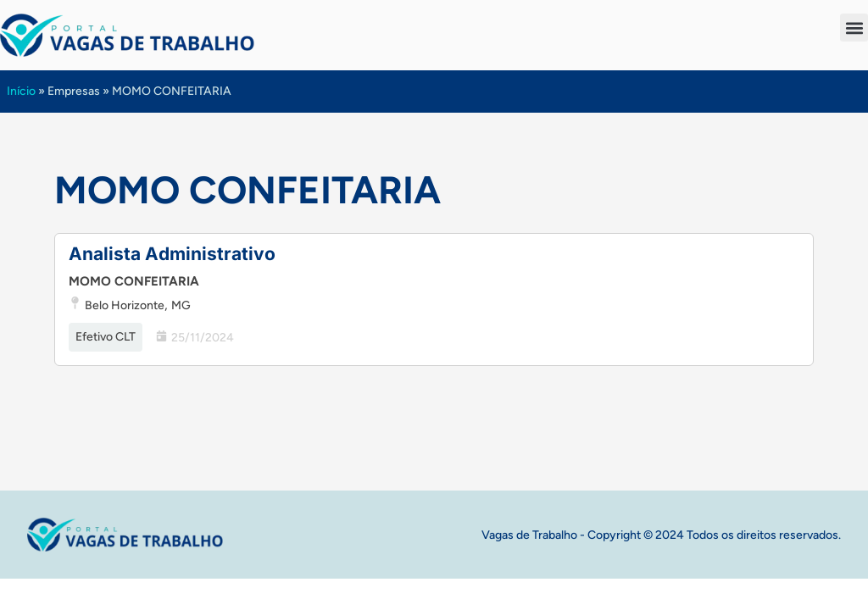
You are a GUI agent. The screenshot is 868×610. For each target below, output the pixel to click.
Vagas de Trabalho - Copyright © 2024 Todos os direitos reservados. (661, 535)
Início (21, 91)
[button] (854, 28)
